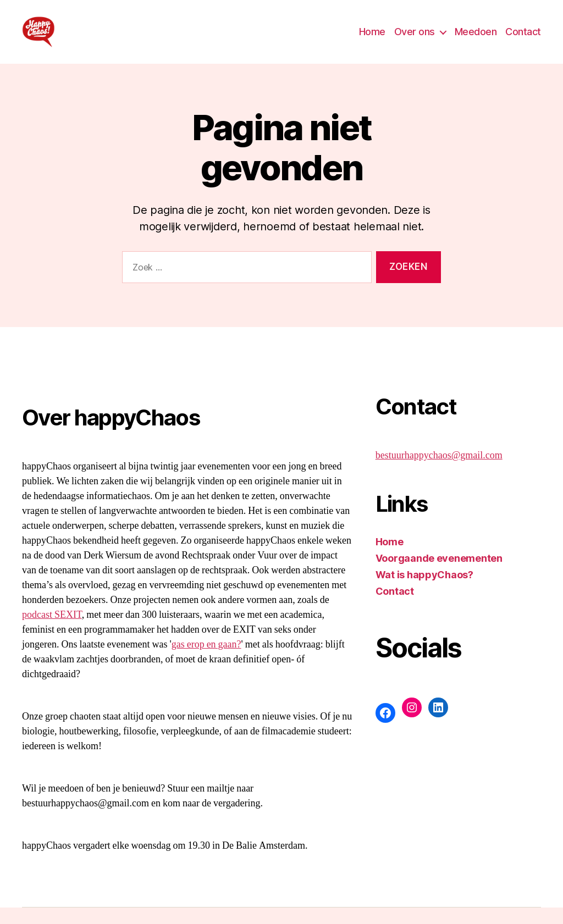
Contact (523, 40)
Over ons (415, 40)
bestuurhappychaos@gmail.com (439, 472)
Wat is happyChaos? (424, 591)
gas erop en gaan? (206, 661)
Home (372, 40)
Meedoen (476, 40)
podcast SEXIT (52, 631)
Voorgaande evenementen (439, 575)
